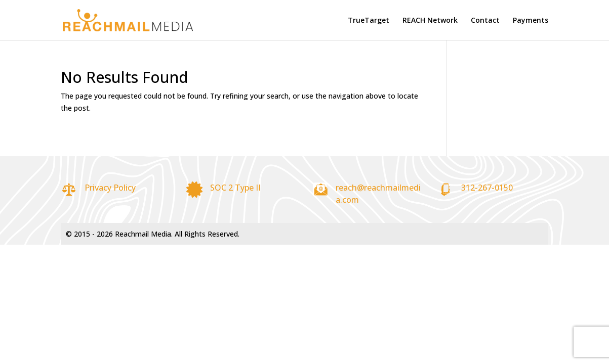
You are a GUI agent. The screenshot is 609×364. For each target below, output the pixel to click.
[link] (123, 19)
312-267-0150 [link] (487, 188)
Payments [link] (531, 21)
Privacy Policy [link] (110, 188)
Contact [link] (485, 21)
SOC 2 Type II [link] (235, 188)
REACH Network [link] (430, 21)
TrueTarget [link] (369, 21)
